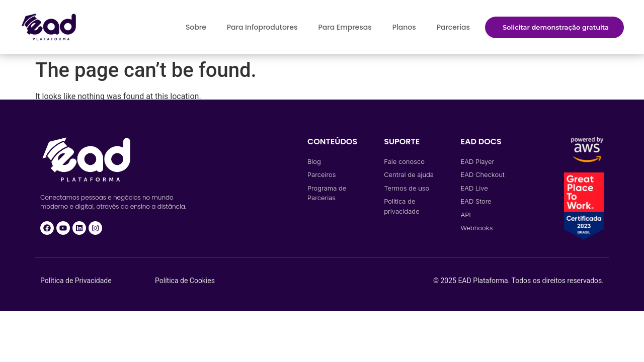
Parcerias (453, 27)
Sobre (196, 27)
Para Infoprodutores (262, 27)
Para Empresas (345, 27)
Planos (404, 27)
